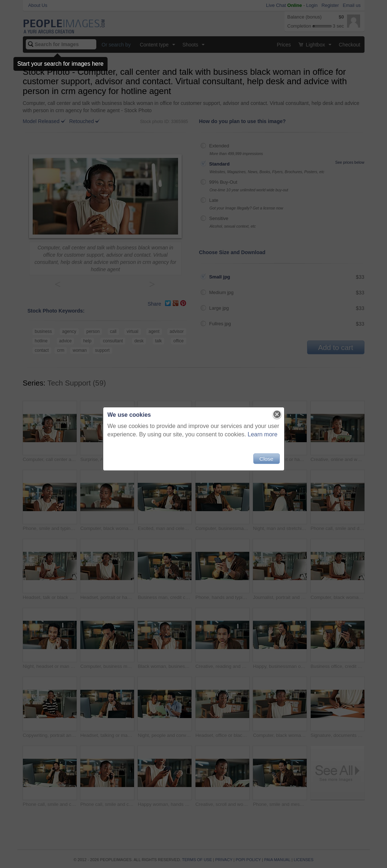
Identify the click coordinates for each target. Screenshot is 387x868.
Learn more (263, 434)
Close (266, 459)
